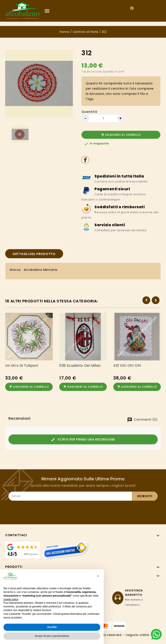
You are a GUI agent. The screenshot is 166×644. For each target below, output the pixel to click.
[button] (98, 576)
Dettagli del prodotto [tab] (34, 254)
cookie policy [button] (11, 599)
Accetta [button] (52, 627)
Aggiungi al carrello (121, 135)
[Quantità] (103, 118)
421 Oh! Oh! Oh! (127, 366)
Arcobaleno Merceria (41, 270)
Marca (15, 270)
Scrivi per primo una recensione (83, 440)
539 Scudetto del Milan (80, 366)
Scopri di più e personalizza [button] (52, 636)
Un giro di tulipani (22, 366)
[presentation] (125, 509)
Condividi (85, 160)
